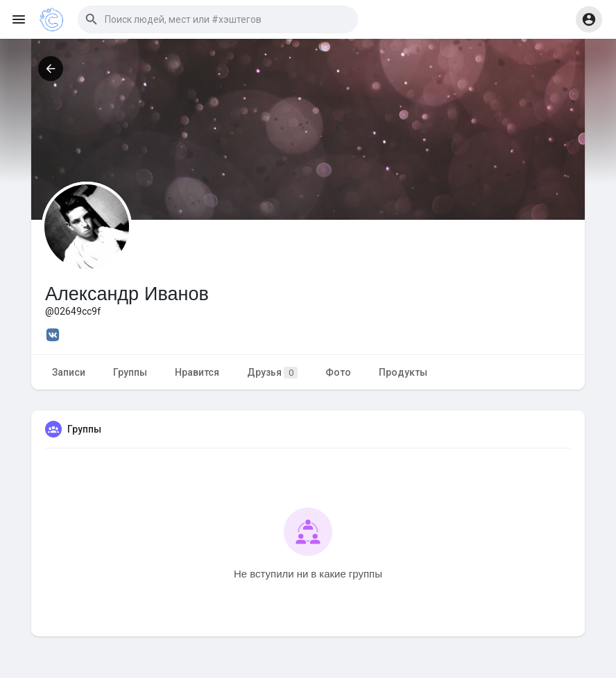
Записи (69, 372)
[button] (218, 19)
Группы (130, 372)
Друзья (272, 373)
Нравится (197, 372)
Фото (338, 372)
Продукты (403, 372)
